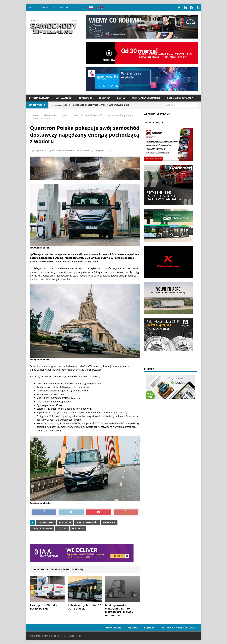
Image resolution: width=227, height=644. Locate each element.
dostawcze (65, 523)
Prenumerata (47, 8)
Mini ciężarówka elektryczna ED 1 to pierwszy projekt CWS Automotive (119, 610)
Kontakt (79, 8)
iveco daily (109, 523)
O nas (32, 8)
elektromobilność (87, 523)
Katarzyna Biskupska (63, 151)
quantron (78, 529)
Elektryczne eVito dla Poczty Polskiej (44, 607)
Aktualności (64, 98)
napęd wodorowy (42, 529)
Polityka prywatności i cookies (179, 628)
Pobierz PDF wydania (180, 98)
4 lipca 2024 (40, 151)
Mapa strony (113, 628)
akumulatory (46, 523)
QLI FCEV (62, 529)
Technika (105, 98)
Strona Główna (39, 98)
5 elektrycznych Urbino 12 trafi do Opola (84, 607)
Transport (85, 98)
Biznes (121, 98)
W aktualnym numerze (146, 98)
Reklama (64, 8)
